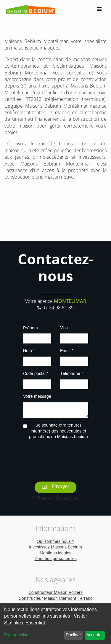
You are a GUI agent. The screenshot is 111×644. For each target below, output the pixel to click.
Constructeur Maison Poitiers (55, 593)
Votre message (37, 397)
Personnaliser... (19, 635)
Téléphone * (71, 374)
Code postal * (36, 374)
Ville (64, 328)
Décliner (73, 635)
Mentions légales (55, 553)
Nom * (29, 351)
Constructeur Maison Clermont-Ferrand (56, 599)
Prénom (30, 328)
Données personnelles (56, 559)
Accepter (95, 635)
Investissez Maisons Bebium (55, 547)
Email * (67, 351)
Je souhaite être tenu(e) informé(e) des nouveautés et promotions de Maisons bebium (58, 431)
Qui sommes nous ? (55, 542)
